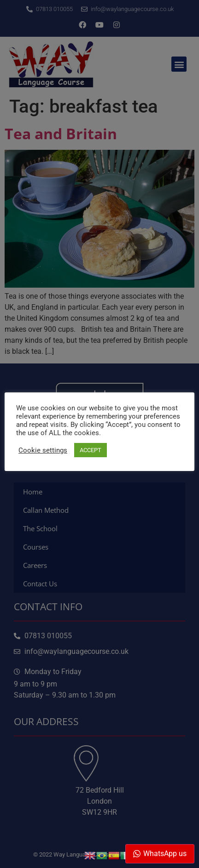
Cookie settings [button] (43, 450)
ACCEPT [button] (91, 450)
